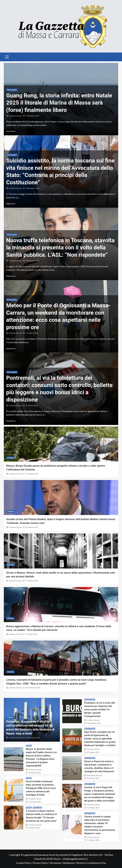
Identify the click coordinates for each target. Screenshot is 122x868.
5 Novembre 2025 (32, 188)
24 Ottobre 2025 (35, 802)
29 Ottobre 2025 (32, 406)
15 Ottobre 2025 (93, 840)
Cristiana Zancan (15, 116)
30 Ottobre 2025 (93, 752)
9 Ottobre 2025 (34, 828)
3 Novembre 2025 (94, 723)
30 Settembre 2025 (33, 688)
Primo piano (12, 90)
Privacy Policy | (41, 863)
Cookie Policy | (24, 863)
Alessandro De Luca (94, 775)
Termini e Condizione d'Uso (91, 863)
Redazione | (70, 863)
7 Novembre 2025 (32, 116)
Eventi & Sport (90, 700)
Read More (11, 131)
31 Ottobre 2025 (32, 333)
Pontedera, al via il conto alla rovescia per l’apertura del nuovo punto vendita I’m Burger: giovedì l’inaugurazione (100, 709)
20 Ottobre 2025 (32, 527)
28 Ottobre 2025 (35, 773)
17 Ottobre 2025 (32, 581)
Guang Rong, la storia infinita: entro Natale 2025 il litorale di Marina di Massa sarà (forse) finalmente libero (59, 103)
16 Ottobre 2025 (93, 808)
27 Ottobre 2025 (32, 474)
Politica (10, 717)
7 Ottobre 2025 (31, 634)
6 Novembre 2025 (32, 738)
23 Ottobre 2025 (93, 778)
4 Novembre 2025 (32, 261)
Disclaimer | (56, 863)
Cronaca (10, 458)
